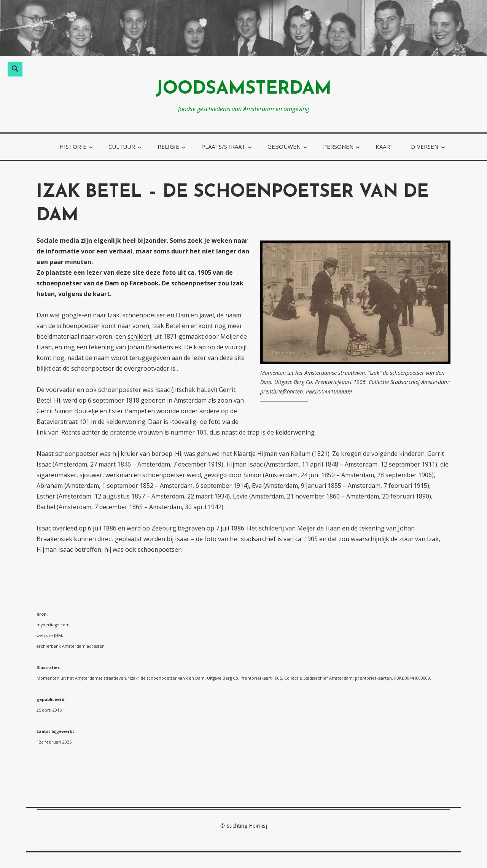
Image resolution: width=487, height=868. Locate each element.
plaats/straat (223, 147)
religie (168, 147)
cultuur (122, 147)
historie (73, 147)
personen (338, 147)
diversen (425, 147)
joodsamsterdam (243, 89)
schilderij (140, 336)
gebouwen (284, 147)
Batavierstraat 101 (63, 422)
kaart (385, 147)
